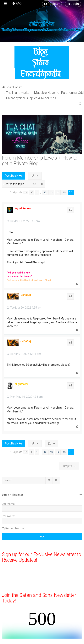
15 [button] (64, 192)
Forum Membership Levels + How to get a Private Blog (40, 161)
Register (18, 495)
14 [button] (58, 192)
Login (6, 495)
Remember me (15, 528)
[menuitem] (17, 3)
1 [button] (37, 192)
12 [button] (45, 192)
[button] (26, 193)
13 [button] (51, 192)
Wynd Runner (23, 208)
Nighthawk (21, 384)
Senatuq (26, 295)
